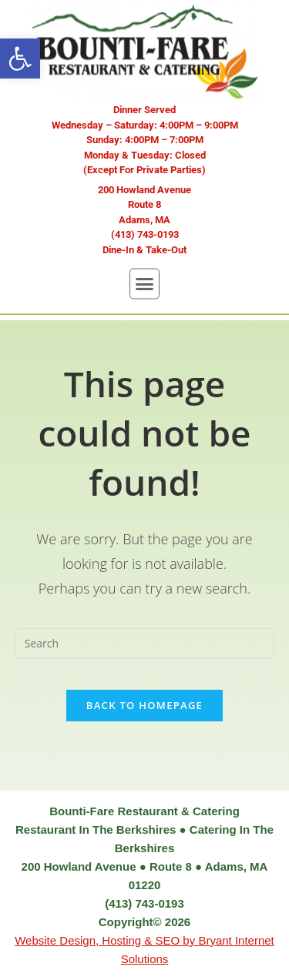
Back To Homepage (144, 705)
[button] (20, 59)
